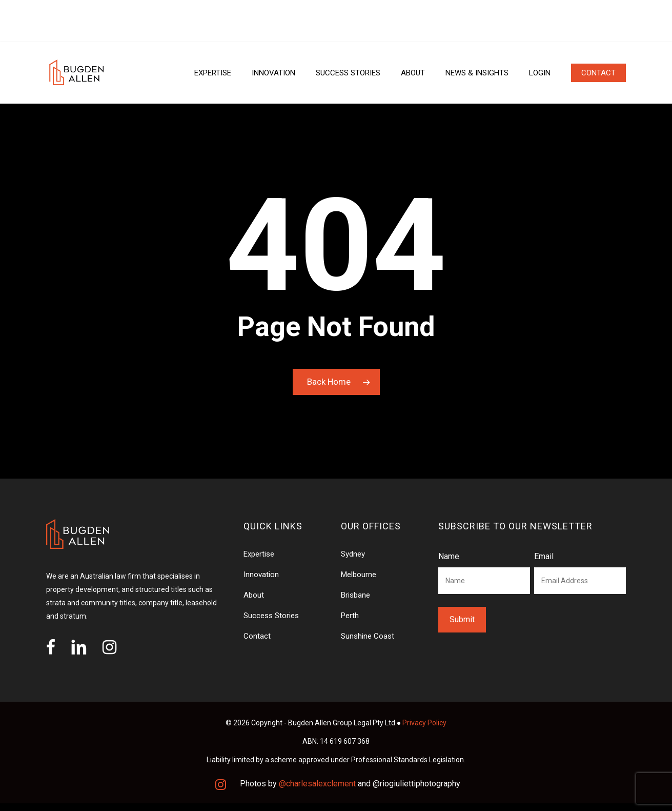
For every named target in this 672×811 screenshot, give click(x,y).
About (254, 595)
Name (449, 556)
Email (544, 556)
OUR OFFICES (72, 21)
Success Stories (271, 616)
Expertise (259, 554)
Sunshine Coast (368, 636)
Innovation (261, 575)
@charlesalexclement (317, 784)
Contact (257, 636)
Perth (350, 616)
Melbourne (359, 575)
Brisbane (355, 595)
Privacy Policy (424, 723)
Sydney (353, 554)
